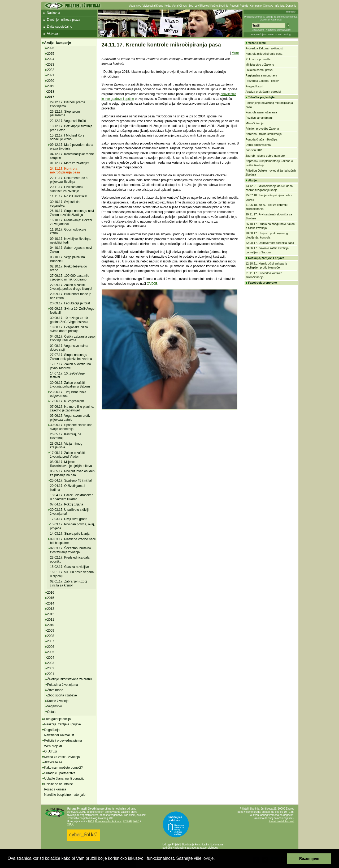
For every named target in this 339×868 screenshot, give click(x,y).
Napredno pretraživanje (278, 30)
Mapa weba (258, 30)
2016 (51, 593)
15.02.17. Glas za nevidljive (70, 567)
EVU (91, 821)
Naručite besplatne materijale (65, 795)
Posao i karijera (55, 789)
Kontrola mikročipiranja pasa (264, 54)
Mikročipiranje (255, 123)
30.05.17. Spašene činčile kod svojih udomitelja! (71, 427)
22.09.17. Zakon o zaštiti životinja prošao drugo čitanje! (71, 287)
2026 (51, 48)
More (235, 53)
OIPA (70, 825)
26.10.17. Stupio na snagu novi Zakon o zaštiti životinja (72, 213)
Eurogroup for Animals (108, 821)
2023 (51, 65)
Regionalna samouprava (261, 75)
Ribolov (205, 6)
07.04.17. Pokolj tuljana (67, 504)
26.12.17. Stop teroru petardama (65, 113)
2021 (51, 75)
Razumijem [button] (309, 858)
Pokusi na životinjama (63, 685)
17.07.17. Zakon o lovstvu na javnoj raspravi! (71, 366)
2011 (51, 620)
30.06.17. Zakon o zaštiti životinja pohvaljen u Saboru (70, 385)
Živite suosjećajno (60, 27)
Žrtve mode (55, 690)
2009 (51, 631)
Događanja (52, 730)
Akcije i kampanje (58, 43)
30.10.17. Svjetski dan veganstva (66, 204)
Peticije (244, 6)
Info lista (279, 6)
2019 (51, 86)
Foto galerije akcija (58, 719)
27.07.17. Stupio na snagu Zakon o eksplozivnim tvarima (71, 357)
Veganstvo (135, 6)
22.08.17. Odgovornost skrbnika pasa (270, 243)
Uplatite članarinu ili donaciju (64, 778)
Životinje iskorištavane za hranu (69, 679)
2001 (51, 674)
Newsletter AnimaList (59, 735)
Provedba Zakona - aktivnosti (264, 48)
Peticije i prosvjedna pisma (63, 741)
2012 (51, 614)
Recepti (234, 6)
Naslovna (54, 13)
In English (291, 12)
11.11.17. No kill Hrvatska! (69, 196)
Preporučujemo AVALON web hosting (271, 35)
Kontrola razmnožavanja (261, 112)
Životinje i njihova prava (64, 20)
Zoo (191, 6)
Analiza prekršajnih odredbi (263, 92)
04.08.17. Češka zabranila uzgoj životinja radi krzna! (73, 338)
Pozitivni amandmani (259, 118)
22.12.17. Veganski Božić (68, 121)
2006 (51, 647)
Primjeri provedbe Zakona (262, 129)
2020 (51, 81)
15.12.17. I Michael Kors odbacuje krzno (67, 137)
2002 (51, 668)
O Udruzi (51, 751)
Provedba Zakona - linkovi (262, 81)
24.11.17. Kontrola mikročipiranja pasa (65, 171)
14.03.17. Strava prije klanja (70, 534)
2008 (51, 636)
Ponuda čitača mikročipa (262, 139)
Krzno (160, 6)
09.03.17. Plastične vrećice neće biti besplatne (73, 541)
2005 (51, 652)
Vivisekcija (149, 6)
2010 (51, 625)
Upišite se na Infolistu (59, 784)
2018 (51, 92)
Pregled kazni (255, 86)
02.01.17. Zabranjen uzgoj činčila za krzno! (69, 583)
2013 (51, 609)
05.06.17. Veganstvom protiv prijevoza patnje (70, 418)
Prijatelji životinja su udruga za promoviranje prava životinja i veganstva (271, 18)
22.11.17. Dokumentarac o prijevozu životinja (69, 180)
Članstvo (268, 6)
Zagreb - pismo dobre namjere (265, 156)
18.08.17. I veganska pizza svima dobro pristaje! (69, 329)
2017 (51, 97)
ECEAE (127, 821)
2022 (51, 70)
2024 (51, 59)
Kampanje (256, 6)
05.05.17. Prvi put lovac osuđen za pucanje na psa (72, 473)
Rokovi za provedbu (258, 59)
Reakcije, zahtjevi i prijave (63, 724)
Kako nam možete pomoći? (64, 768)
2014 (51, 603)
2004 (51, 658)
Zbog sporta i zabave (62, 695)
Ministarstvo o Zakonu (260, 65)
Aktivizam (54, 33)
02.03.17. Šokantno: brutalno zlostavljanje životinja (71, 550)
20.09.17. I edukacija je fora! (70, 303)
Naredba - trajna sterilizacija (264, 134)
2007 (51, 641)
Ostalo (52, 712)
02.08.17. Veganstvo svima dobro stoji (69, 348)
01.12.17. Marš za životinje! (69, 163)
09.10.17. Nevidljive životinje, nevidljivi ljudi (71, 241)
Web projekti (53, 746)
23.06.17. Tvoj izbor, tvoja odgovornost (68, 394)
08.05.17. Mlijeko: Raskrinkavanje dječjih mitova (71, 464)
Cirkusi (183, 6)
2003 (51, 663)
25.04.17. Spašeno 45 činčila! (71, 480)
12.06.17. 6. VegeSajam (67, 401)
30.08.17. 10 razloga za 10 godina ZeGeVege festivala (69, 320)
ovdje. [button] (209, 858)
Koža (168, 6)
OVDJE (152, 284)
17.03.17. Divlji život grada (69, 519)
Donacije (291, 6)
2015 (51, 598)
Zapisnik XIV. (254, 150)
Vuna (175, 6)
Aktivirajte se (53, 762)
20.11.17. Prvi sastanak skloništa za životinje (67, 189)
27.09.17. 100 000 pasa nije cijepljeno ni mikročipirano (70, 278)
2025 (51, 54)
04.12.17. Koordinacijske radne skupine (72, 156)
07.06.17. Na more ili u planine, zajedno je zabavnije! (72, 409)
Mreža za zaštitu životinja (62, 757)
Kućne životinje (219, 6)
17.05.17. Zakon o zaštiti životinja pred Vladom (68, 455)
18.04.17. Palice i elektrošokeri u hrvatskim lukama (72, 497)
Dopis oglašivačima (258, 145)
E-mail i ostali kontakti (282, 821)
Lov (197, 6)
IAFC (136, 821)
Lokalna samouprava (259, 70)
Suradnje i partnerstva (60, 773)
